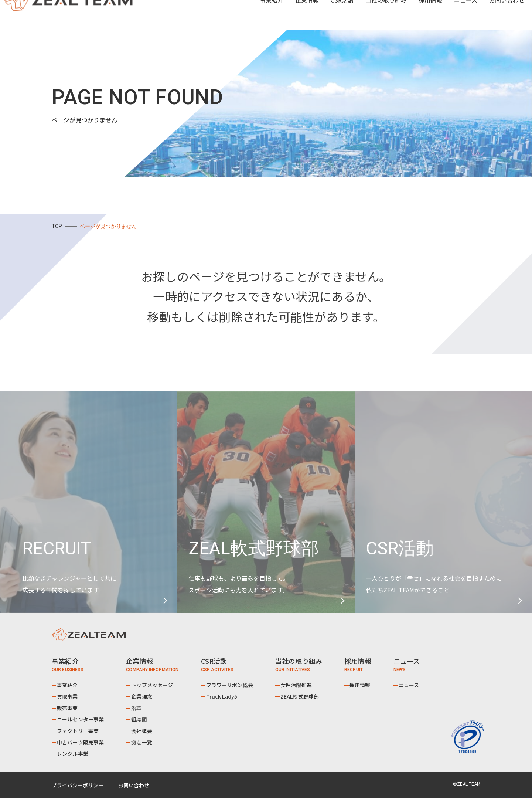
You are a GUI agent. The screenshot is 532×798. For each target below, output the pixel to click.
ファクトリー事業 (78, 731)
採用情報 (417, 15)
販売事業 (67, 708)
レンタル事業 (73, 754)
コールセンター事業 (80, 719)
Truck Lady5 (222, 696)
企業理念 (142, 696)
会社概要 (142, 731)
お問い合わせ (494, 15)
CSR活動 (329, 15)
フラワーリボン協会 (230, 685)
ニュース (452, 15)
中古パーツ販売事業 (80, 742)
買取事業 (67, 696)
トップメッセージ (152, 685)
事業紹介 (67, 685)
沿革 (136, 708)
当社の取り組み (373, 15)
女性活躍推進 (296, 685)
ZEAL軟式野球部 (300, 696)
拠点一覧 (142, 742)
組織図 (139, 719)
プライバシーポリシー (78, 785)
